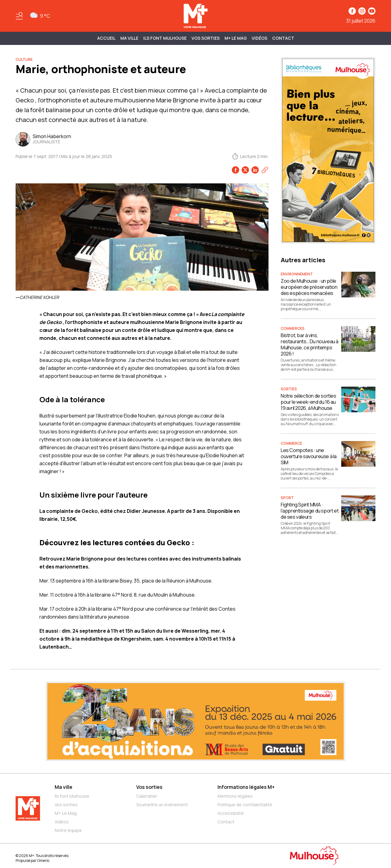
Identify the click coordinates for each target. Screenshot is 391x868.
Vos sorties (206, 38)
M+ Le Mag (236, 38)
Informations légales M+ (246, 787)
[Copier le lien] (265, 170)
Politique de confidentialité (245, 805)
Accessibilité (231, 813)
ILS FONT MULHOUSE (165, 38)
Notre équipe (68, 830)
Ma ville (64, 787)
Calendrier (147, 796)
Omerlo (43, 861)
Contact (283, 38)
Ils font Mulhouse (72, 796)
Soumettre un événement (162, 805)
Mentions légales (235, 796)
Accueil (106, 38)
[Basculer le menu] (19, 16)
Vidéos (259, 38)
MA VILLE (129, 38)
